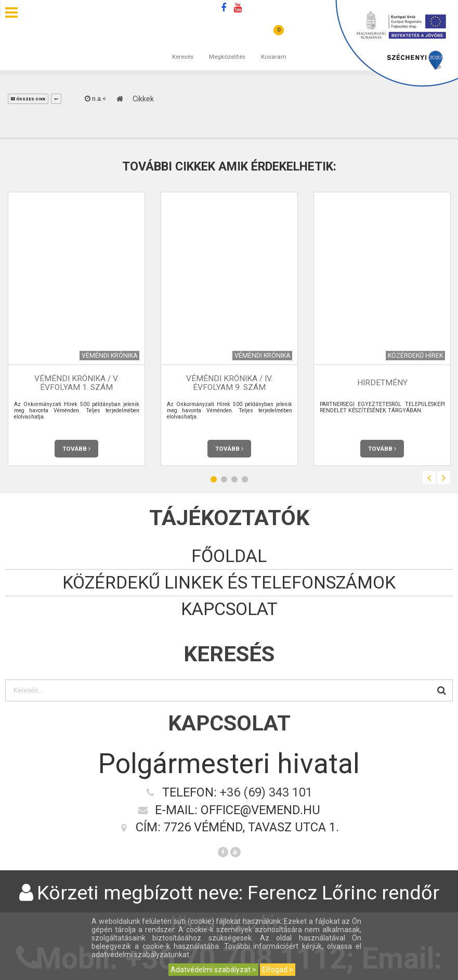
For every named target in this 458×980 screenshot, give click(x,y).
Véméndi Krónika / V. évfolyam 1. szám (76, 383)
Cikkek (143, 99)
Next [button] (444, 478)
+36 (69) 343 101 (266, 792)
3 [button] (234, 479)
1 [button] (214, 479)
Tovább (76, 449)
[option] (76, 329)
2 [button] (224, 479)
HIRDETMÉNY (382, 383)
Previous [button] (429, 478)
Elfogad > (278, 970)
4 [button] (245, 479)
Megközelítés (227, 46)
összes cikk (28, 99)
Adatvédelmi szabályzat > (213, 970)
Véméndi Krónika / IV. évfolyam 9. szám (229, 383)
